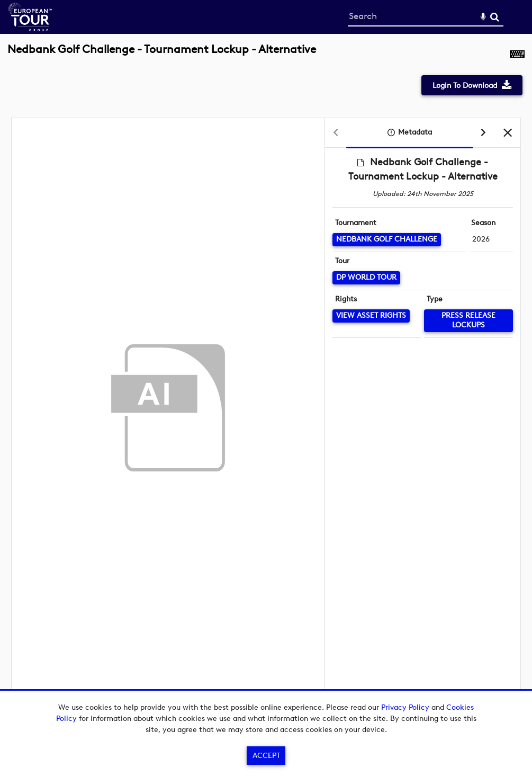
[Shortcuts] (517, 55)
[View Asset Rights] (371, 316)
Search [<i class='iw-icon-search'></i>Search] (495, 17)
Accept (266, 756)
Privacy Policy (405, 707)
